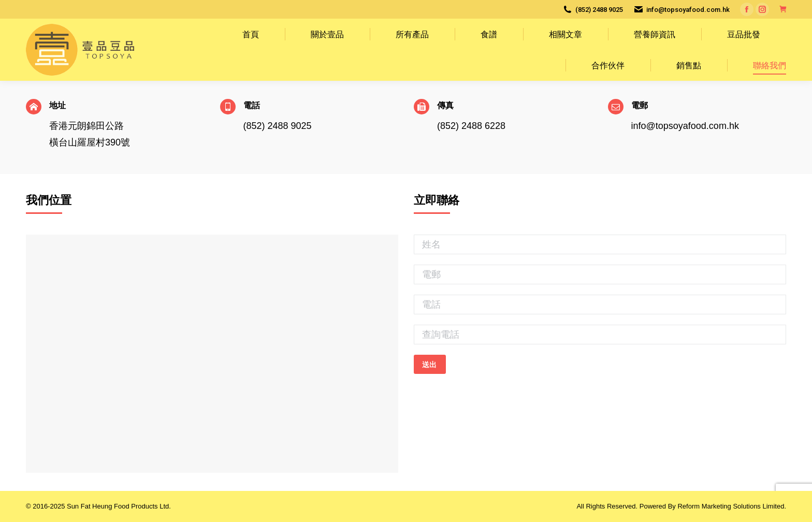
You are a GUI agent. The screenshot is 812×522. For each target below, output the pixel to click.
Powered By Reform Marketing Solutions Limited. (713, 506)
